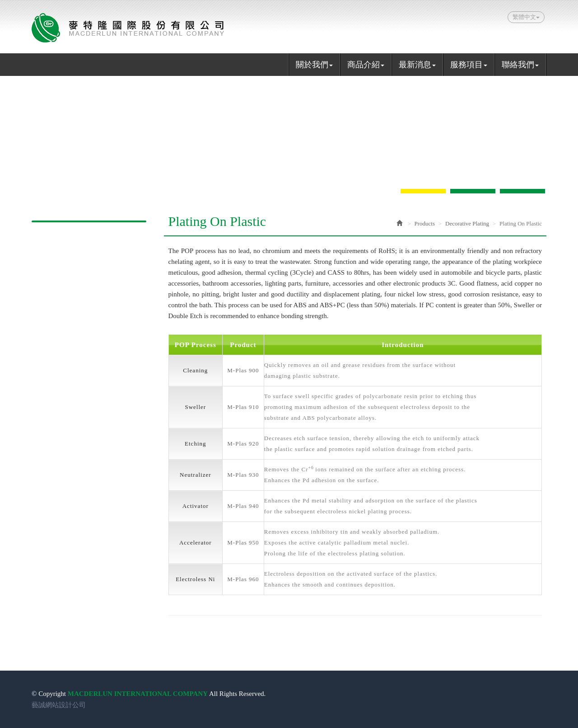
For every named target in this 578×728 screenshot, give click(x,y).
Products (425, 223)
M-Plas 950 (243, 542)
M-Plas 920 (243, 444)
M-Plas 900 (243, 370)
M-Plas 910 (243, 407)
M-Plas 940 (243, 506)
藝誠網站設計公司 (59, 705)
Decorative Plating (467, 223)
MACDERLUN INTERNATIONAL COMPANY (128, 28)
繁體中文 (526, 17)
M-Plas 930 (243, 475)
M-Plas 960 (243, 579)
